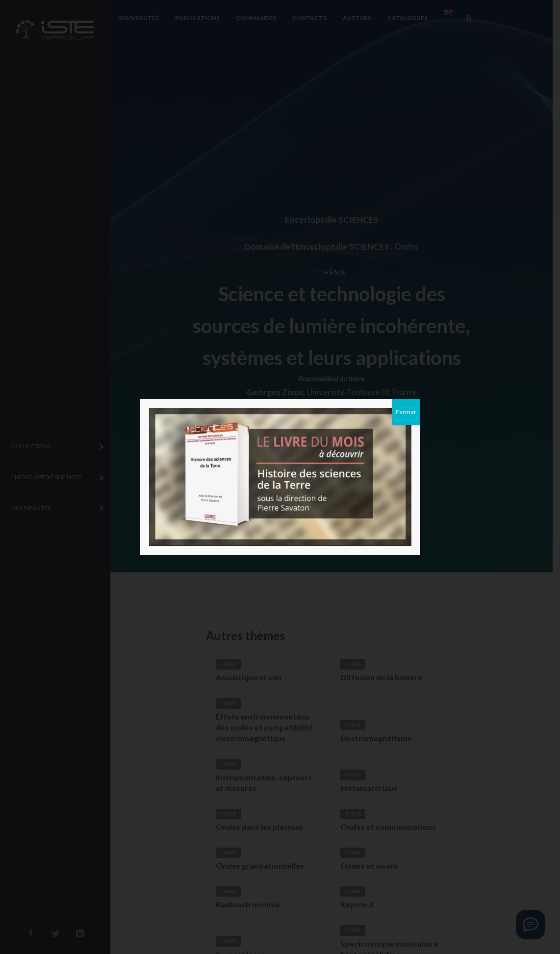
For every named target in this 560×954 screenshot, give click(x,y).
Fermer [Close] (406, 412)
